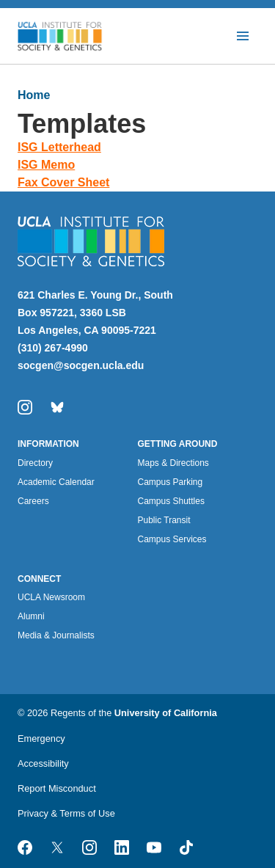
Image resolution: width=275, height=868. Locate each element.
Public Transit (164, 520)
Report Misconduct (57, 788)
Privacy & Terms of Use (66, 813)
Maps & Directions (173, 463)
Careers (33, 501)
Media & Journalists (56, 635)
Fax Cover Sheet (63, 182)
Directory (35, 463)
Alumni (31, 616)
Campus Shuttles (171, 501)
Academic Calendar (56, 482)
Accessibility (43, 763)
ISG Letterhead (59, 147)
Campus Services (172, 539)
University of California (166, 713)
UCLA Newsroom (51, 597)
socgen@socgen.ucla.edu (81, 365)
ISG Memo (46, 165)
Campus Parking (170, 482)
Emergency (41, 738)
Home (34, 95)
